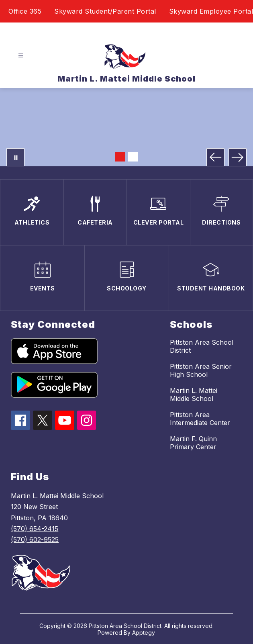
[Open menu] (21, 56)
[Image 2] (133, 157)
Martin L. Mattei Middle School (194, 395)
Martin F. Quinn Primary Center (193, 443)
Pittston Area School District (202, 346)
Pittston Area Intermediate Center (200, 419)
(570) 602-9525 (35, 540)
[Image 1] (120, 157)
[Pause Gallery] (15, 157)
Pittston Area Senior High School (201, 370)
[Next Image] (238, 157)
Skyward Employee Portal (211, 11)
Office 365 (25, 11)
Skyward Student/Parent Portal (105, 11)
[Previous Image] (215, 157)
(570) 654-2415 (35, 529)
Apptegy (144, 633)
